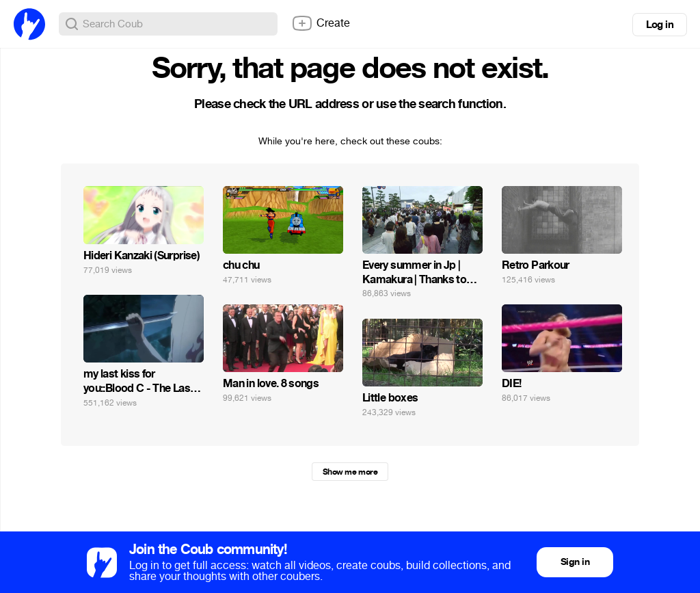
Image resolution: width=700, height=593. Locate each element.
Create (321, 23)
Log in (660, 25)
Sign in (575, 562)
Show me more (350, 472)
